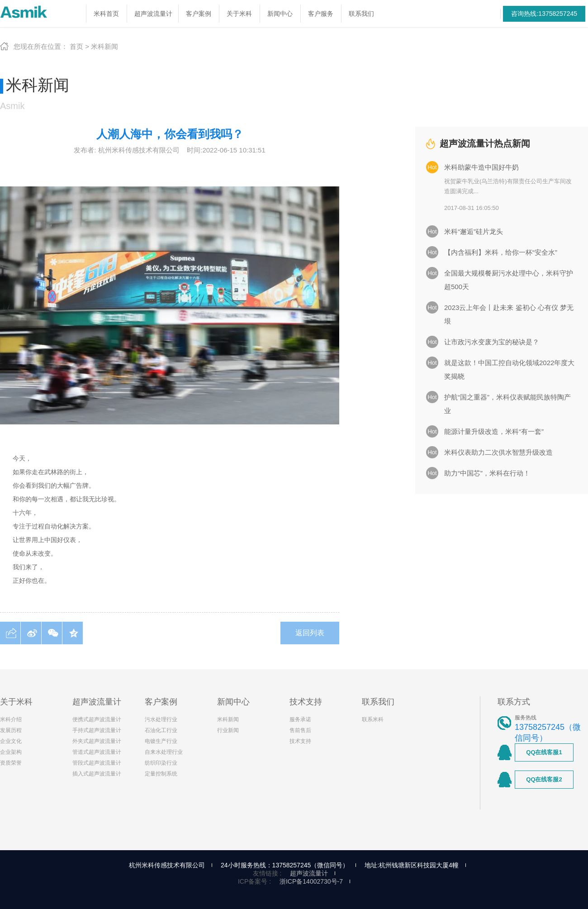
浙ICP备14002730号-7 (311, 881)
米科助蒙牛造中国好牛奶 (481, 167)
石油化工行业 (161, 730)
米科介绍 (11, 719)
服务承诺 (300, 719)
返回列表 (310, 633)
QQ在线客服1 (544, 752)
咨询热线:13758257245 (544, 14)
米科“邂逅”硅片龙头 (474, 231)
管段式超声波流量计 (97, 763)
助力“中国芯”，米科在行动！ (487, 473)
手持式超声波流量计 (97, 730)
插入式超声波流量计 (97, 774)
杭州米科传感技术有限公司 (167, 865)
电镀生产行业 (161, 741)
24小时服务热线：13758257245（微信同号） (285, 865)
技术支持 (300, 741)
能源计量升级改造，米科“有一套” (494, 431)
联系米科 (373, 719)
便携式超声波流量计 (97, 719)
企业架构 (11, 752)
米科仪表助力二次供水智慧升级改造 (498, 452)
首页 (76, 46)
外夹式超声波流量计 (97, 741)
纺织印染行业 (161, 763)
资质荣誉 (11, 763)
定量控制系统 (161, 774)
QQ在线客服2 (544, 779)
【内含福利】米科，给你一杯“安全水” (501, 252)
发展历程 (11, 730)
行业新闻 (228, 730)
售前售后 (300, 730)
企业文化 (11, 741)
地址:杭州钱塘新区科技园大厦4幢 (412, 865)
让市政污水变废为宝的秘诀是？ (492, 342)
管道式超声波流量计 (97, 752)
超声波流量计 (309, 873)
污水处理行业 (161, 719)
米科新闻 (104, 46)
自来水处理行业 (164, 752)
